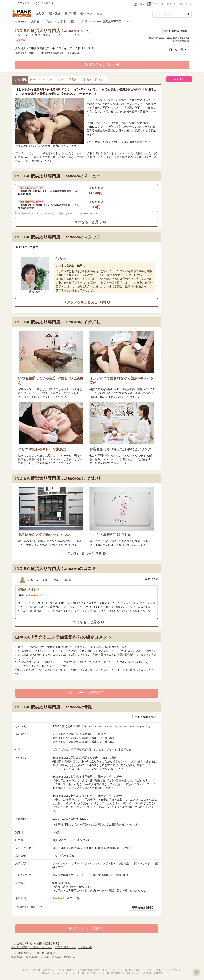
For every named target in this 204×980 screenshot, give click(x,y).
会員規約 (60, 970)
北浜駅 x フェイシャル (41, 947)
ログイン (172, 4)
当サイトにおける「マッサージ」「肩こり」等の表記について (73, 973)
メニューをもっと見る (87, 222)
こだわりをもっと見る (87, 554)
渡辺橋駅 (56, 957)
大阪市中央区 (66, 22)
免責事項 (158, 973)
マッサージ (19, 22)
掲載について (29, 970)
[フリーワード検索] (168, 14)
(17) (74, 80)
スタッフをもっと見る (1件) (87, 302)
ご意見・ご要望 (91, 14)
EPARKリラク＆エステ (22, 13)
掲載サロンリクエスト (141, 970)
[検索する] (188, 14)
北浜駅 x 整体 (20, 947)
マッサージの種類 (172, 970)
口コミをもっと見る (87, 622)
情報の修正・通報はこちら (31, 907)
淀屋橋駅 (17, 957)
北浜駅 (83, 22)
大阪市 (48, 22)
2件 (176, 50)
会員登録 (158, 4)
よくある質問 (85, 970)
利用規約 (71, 970)
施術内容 (70, 14)
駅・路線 (55, 14)
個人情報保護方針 (116, 973)
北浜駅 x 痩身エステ (65, 947)
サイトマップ (134, 973)
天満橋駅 (45, 957)
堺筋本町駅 (69, 957)
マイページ (186, 4)
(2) (100, 80)
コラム (113, 970)
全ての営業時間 (181, 41)
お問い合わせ (100, 970)
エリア (40, 14)
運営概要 (147, 973)
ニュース (123, 970)
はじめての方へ (46, 970)
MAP (85, 31)
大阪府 (35, 22)
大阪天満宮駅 (31, 957)
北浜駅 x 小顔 (85, 947)
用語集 (157, 970)
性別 (141, 4)
